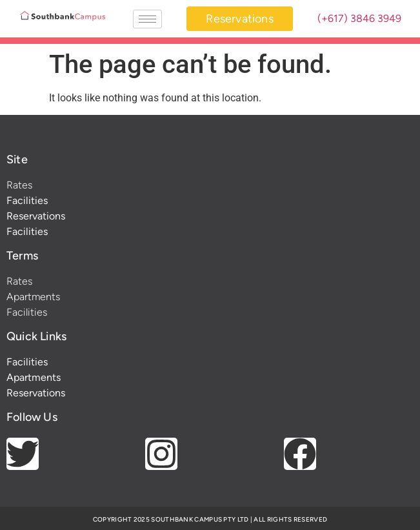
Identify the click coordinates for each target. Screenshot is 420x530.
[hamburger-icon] (147, 19)
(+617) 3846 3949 (359, 18)
